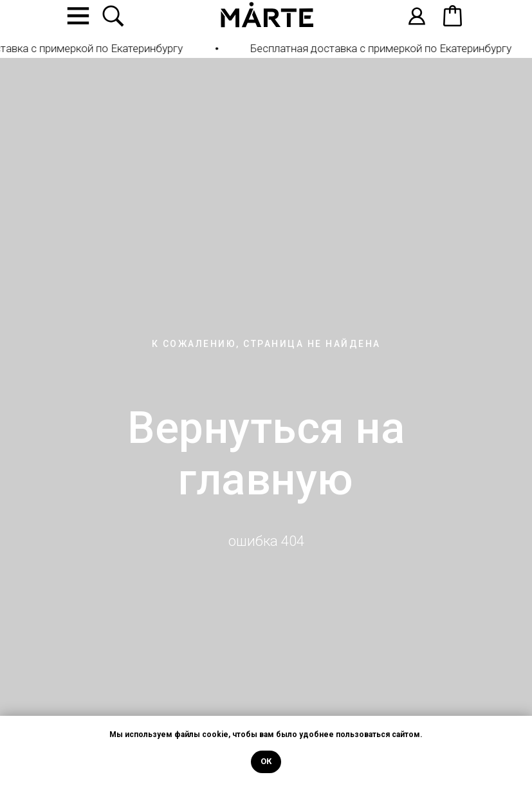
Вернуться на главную (266, 454)
